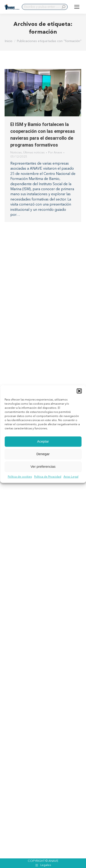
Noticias (16, 153)
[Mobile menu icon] (77, 7)
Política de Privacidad (48, 477)
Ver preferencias (43, 466)
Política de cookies (20, 477)
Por (55, 153)
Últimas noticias (34, 153)
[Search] (45, 7)
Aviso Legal (71, 477)
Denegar (43, 454)
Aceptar (43, 441)
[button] (79, 391)
